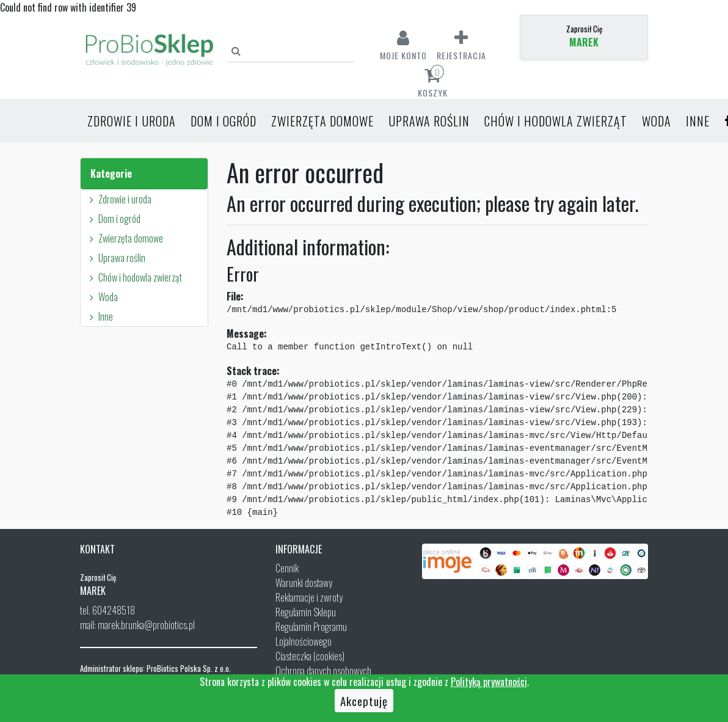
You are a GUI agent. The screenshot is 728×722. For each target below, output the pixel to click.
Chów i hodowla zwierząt (556, 121)
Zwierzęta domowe (322, 121)
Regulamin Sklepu (306, 612)
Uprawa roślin (429, 121)
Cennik (287, 568)
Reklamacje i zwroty (309, 597)
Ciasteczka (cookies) (310, 656)
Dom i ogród (224, 121)
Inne (698, 121)
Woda (657, 121)
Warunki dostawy (304, 583)
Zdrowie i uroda (132, 121)
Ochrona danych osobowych (323, 671)
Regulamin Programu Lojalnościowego (311, 634)
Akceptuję (364, 701)
